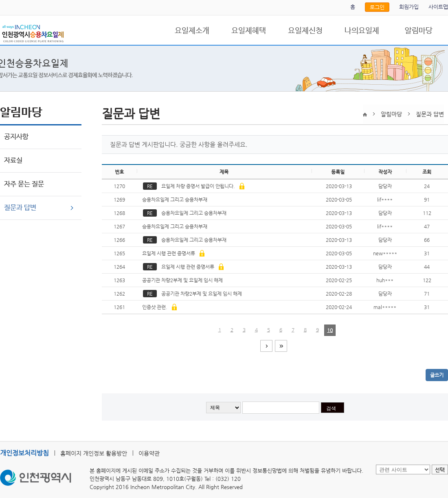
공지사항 (16, 137)
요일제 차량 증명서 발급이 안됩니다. (194, 186)
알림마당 (419, 31)
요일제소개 (192, 31)
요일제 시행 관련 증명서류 (173, 253)
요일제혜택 (249, 31)
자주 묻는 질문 (24, 184)
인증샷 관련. (159, 307)
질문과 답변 (20, 208)
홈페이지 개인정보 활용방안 (94, 453)
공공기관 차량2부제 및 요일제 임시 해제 (183, 280)
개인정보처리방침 (24, 453)
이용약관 (149, 453)
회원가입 (409, 7)
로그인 (377, 7)
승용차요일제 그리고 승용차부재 (175, 200)
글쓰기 (437, 375)
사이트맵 (438, 7)
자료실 (13, 161)
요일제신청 (305, 31)
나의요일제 (362, 31)
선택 (440, 470)
